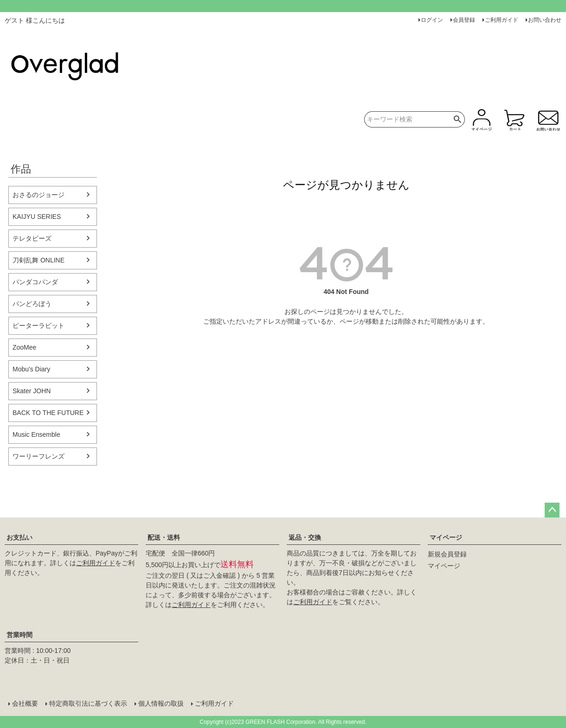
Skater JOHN (32, 391)
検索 (458, 119)
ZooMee (24, 347)
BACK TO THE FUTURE (48, 413)
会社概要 (25, 703)
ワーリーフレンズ (39, 456)
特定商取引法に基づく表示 (88, 703)
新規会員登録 (447, 554)
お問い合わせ (545, 20)
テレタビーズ (32, 238)
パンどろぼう (32, 304)
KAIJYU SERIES (37, 217)
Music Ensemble (36, 434)
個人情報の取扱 (161, 703)
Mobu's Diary (31, 369)
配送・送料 (164, 537)
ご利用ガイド (502, 20)
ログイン (432, 20)
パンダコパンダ (35, 282)
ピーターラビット (39, 326)
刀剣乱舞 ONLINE (39, 260)
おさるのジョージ (39, 195)
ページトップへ (552, 510)
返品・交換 (305, 537)
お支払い (19, 537)
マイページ (446, 537)
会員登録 (464, 20)
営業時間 (19, 635)
